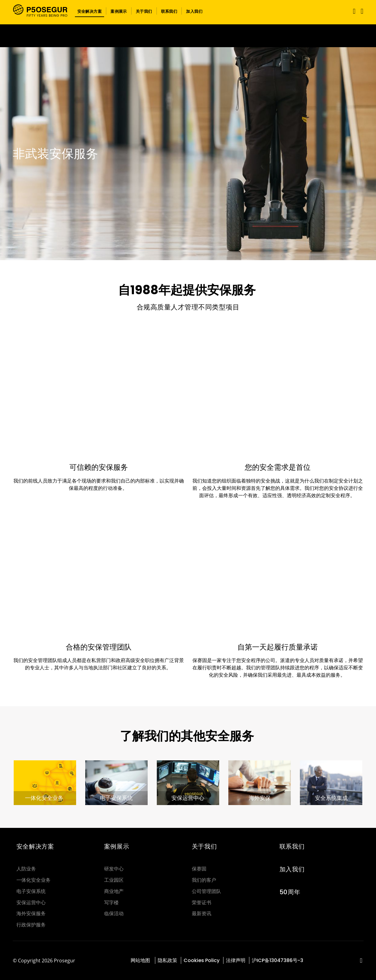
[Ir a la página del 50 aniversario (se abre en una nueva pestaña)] (188, 36)
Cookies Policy (202, 960)
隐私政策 (167, 960)
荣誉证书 (202, 903)
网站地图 (141, 960)
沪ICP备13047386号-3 (278, 960)
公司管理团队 (206, 891)
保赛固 (199, 869)
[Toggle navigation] (353, 11)
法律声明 (236, 960)
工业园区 (114, 880)
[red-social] (361, 961)
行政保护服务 (31, 925)
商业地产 (114, 891)
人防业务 (26, 869)
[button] (90, 11)
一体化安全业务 (33, 880)
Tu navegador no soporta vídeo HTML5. (188, 36)
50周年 (290, 892)
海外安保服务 (31, 914)
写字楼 (111, 903)
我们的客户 (204, 880)
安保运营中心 (31, 903)
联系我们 (292, 846)
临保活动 (114, 914)
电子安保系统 (31, 891)
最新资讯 (202, 914)
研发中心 (114, 869)
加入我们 (292, 869)
